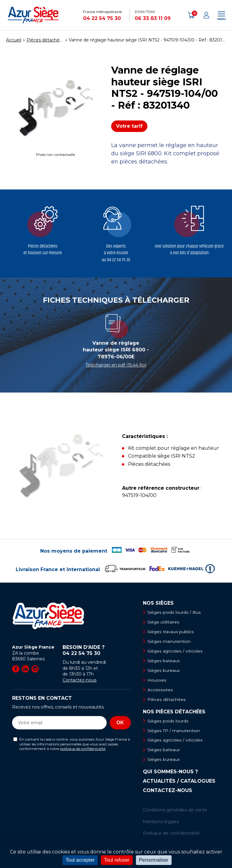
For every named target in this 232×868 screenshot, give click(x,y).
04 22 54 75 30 (102, 18)
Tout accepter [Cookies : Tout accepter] (80, 860)
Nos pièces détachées (174, 712)
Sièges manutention (169, 642)
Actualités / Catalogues (179, 782)
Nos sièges (158, 603)
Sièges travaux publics (171, 632)
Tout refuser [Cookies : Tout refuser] (117, 860)
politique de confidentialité (83, 749)
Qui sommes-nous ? (170, 773)
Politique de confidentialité (171, 834)
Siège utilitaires (164, 622)
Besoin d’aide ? (97, 650)
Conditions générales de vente (175, 811)
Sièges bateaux (164, 661)
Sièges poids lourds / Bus (174, 612)
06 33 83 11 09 (153, 18)
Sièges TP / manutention (174, 731)
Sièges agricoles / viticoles (175, 651)
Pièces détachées (167, 700)
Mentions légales (161, 823)
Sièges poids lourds (168, 722)
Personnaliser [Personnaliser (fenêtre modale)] (154, 860)
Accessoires (160, 690)
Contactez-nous (79, 680)
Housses (157, 680)
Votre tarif (129, 126)
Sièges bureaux (164, 671)
